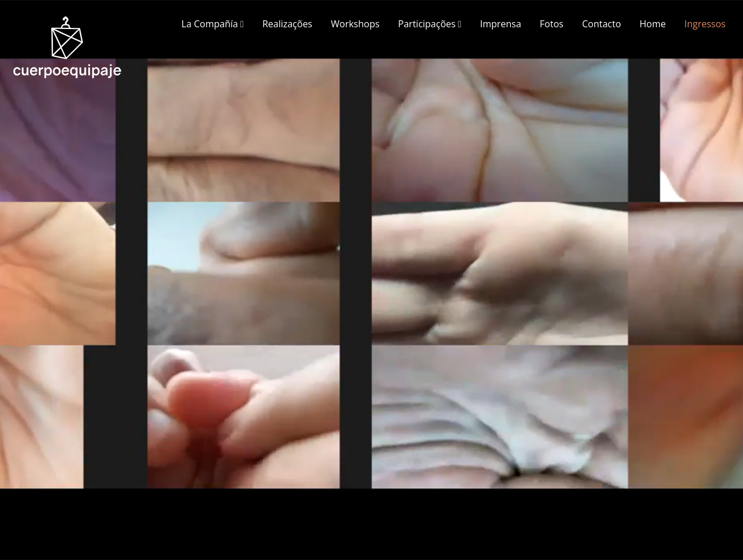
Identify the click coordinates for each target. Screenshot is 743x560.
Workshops (355, 24)
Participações (430, 24)
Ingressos (705, 24)
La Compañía (213, 24)
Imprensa (501, 24)
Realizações (287, 24)
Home (653, 24)
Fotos (552, 24)
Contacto (602, 24)
